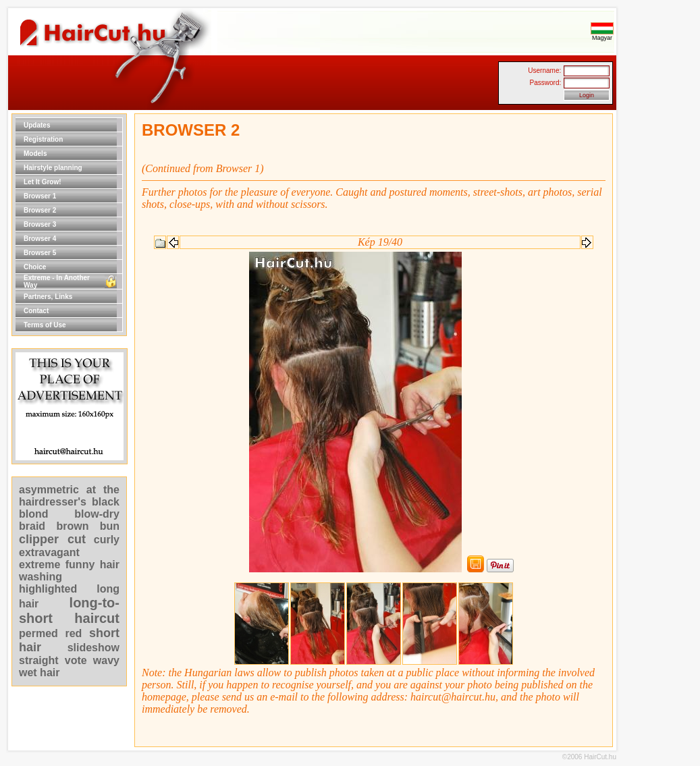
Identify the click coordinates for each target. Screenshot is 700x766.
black (106, 502)
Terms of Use (45, 325)
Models (35, 154)
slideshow (93, 648)
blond (34, 514)
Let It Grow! (43, 182)
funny (80, 565)
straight (39, 660)
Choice (35, 267)
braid (32, 526)
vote (76, 660)
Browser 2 (40, 210)
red (73, 633)
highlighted (48, 589)
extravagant (49, 552)
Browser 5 (40, 253)
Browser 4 (40, 239)
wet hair (39, 673)
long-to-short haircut (69, 610)
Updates (37, 125)
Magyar (602, 35)
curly (107, 540)
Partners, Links (48, 297)
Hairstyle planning (53, 168)
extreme (39, 565)
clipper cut (52, 539)
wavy (106, 660)
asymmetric (53, 490)
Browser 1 (40, 196)
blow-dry (97, 514)
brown (72, 526)
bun (110, 526)
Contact (36, 311)
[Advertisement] (659, 316)
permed (38, 633)
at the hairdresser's (69, 496)
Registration (43, 139)
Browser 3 (40, 224)
